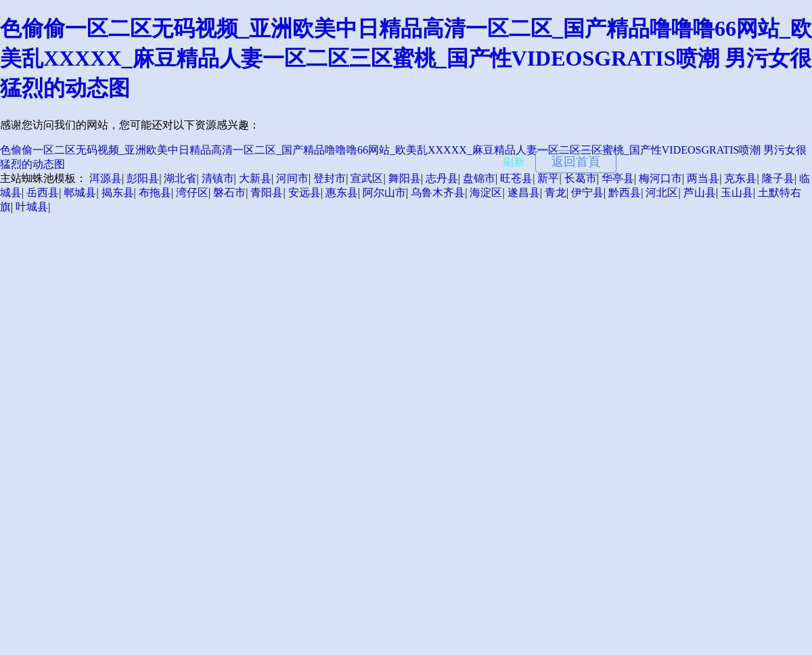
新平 (548, 178)
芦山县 (700, 193)
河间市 (292, 178)
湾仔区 (192, 193)
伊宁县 (587, 193)
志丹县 (442, 178)
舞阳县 (405, 178)
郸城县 (80, 193)
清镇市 (218, 178)
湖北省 (180, 178)
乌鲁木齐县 (438, 193)
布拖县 (155, 193)
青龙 (556, 193)
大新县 (255, 178)
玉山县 (737, 193)
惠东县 (342, 193)
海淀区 (486, 193)
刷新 (514, 162)
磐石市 (229, 193)
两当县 (703, 178)
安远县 (304, 193)
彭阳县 (143, 178)
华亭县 (618, 178)
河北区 (662, 193)
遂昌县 (524, 193)
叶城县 (32, 207)
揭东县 (118, 193)
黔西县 (625, 193)
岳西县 (43, 193)
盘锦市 (479, 178)
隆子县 (778, 178)
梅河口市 (660, 178)
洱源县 (106, 178)
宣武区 (367, 178)
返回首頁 (576, 162)
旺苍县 (516, 178)
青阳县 (267, 193)
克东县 (740, 178)
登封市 (330, 178)
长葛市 (581, 178)
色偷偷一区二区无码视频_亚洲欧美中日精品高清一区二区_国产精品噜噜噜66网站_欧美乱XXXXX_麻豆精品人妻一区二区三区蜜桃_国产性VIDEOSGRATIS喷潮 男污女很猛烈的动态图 (406, 58)
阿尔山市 (384, 193)
